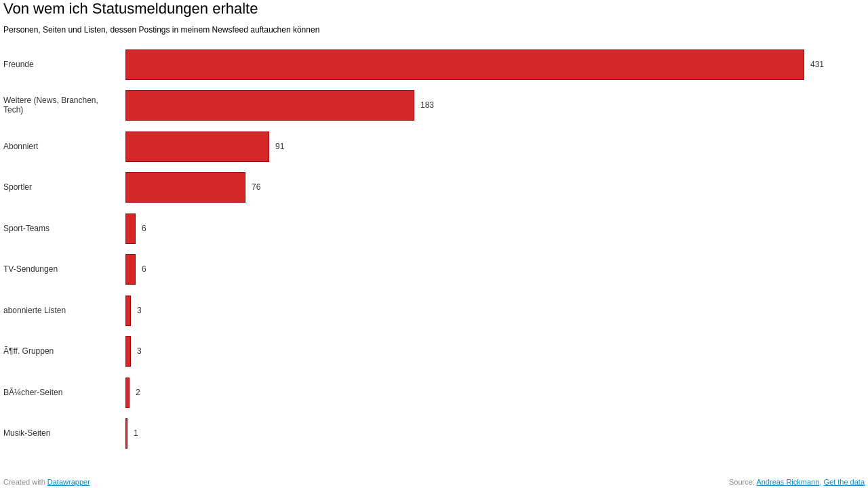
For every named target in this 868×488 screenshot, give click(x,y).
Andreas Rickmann (788, 482)
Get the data (844, 482)
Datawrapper (69, 482)
